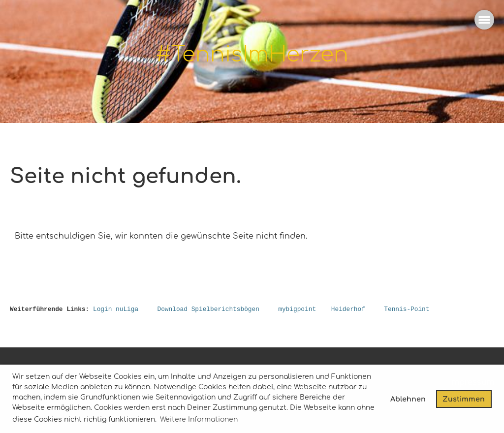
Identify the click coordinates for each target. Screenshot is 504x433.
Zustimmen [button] (464, 399)
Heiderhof (348, 309)
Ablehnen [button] (408, 399)
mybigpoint (297, 309)
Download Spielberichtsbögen (208, 309)
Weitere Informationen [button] (199, 419)
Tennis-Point (407, 309)
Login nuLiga (116, 309)
